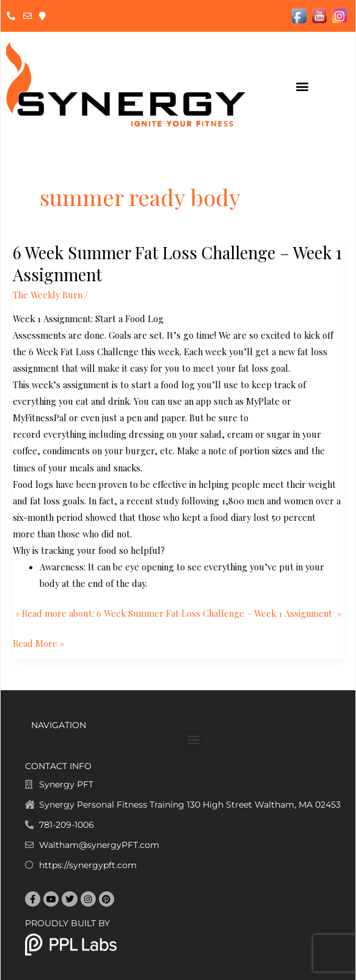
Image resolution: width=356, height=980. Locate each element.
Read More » (38, 642)
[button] (302, 87)
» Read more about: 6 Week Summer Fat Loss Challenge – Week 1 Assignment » (177, 613)
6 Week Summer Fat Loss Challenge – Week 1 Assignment (177, 263)
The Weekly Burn (48, 295)
